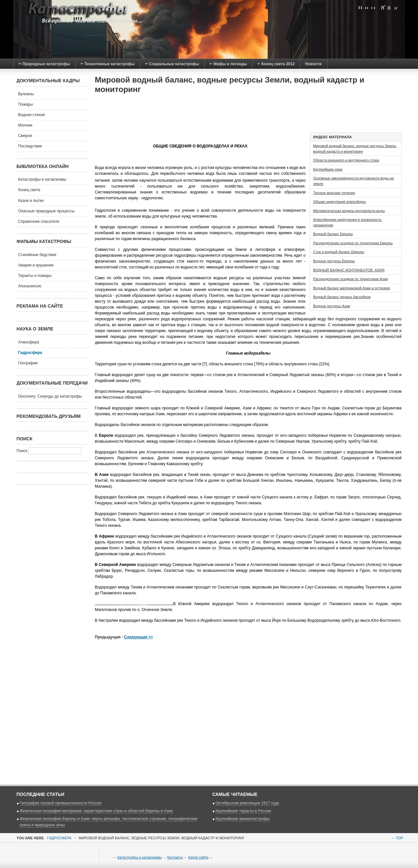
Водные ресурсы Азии (332, 306)
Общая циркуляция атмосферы (340, 202)
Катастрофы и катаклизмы (140, 857)
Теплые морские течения (334, 193)
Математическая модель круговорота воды (349, 211)
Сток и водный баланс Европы (339, 252)
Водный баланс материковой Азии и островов (352, 288)
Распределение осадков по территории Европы (353, 243)
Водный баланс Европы (333, 234)
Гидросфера (59, 838)
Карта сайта (198, 857)
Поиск (23, 451)
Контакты (175, 857)
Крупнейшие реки (328, 169)
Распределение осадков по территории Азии (351, 279)
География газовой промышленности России (61, 803)
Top (399, 838)
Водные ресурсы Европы (334, 261)
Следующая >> (139, 637)
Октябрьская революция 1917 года (247, 803)
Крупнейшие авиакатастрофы (243, 819)
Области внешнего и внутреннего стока (346, 160)
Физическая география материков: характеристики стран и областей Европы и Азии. (97, 811)
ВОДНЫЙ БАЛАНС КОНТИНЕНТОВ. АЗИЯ (349, 270)
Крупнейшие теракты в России (243, 811)
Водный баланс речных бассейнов (342, 297)
